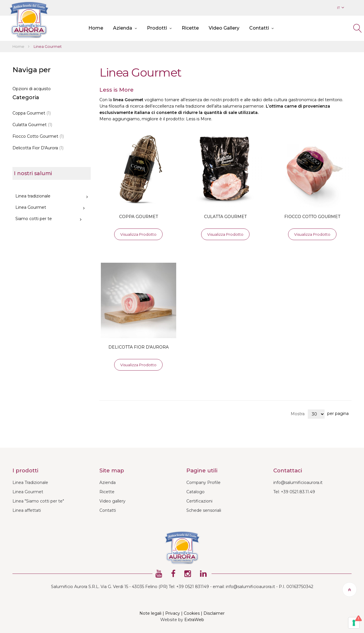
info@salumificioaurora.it (298, 483)
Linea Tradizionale (30, 483)
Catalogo (195, 492)
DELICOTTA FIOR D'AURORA (139, 347)
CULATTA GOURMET (225, 217)
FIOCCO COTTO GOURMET (312, 217)
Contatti (108, 510)
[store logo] (29, 20)
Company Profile (203, 483)
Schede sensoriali (204, 510)
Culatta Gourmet (32, 125)
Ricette (107, 492)
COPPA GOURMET (139, 217)
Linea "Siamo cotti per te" (38, 501)
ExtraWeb (194, 620)
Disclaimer (214, 613)
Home (19, 46)
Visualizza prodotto (138, 234)
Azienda (108, 483)
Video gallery (112, 501)
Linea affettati (27, 510)
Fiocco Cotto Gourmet (38, 136)
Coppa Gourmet (32, 113)
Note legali (150, 613)
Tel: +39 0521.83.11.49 (294, 492)
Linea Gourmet (28, 492)
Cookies (192, 613)
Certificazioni (199, 501)
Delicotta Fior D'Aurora (38, 148)
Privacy (173, 613)
